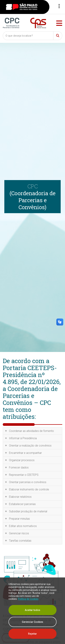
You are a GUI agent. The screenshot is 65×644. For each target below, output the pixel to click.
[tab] (32, 431)
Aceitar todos (32, 610)
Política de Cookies (28, 599)
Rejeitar (32, 634)
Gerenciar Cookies (32, 622)
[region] (32, 611)
